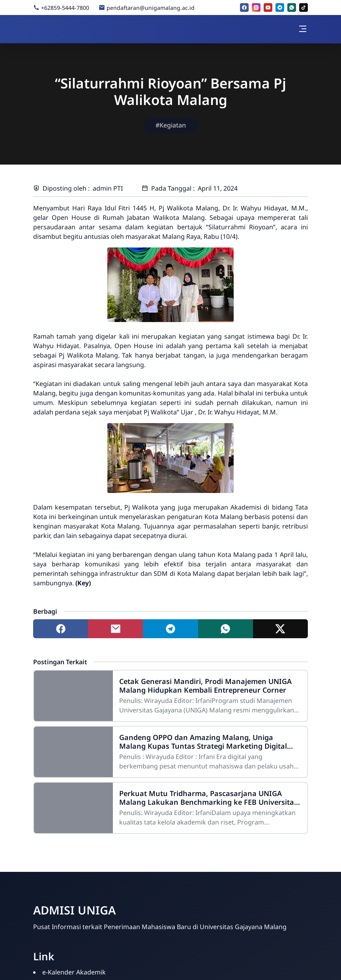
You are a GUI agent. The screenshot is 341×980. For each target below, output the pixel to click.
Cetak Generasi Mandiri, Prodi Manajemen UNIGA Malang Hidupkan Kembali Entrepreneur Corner (205, 686)
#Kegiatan (171, 125)
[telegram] (280, 7)
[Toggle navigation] (303, 29)
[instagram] (256, 7)
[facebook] (244, 7)
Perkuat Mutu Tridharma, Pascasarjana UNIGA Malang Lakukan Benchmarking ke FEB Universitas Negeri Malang (208, 798)
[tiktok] (304, 7)
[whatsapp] (292, 7)
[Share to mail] (115, 629)
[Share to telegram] (170, 629)
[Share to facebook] (61, 629)
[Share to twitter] (280, 629)
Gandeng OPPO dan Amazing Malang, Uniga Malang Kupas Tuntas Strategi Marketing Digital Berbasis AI (203, 742)
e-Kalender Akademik (74, 972)
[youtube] (268, 7)
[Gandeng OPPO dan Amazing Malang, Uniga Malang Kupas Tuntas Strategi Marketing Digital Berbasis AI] (73, 752)
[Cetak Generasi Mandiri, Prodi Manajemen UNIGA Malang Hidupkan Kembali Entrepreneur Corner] (73, 696)
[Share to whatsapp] (226, 629)
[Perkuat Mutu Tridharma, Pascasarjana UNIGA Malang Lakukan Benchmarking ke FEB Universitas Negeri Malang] (73, 808)
